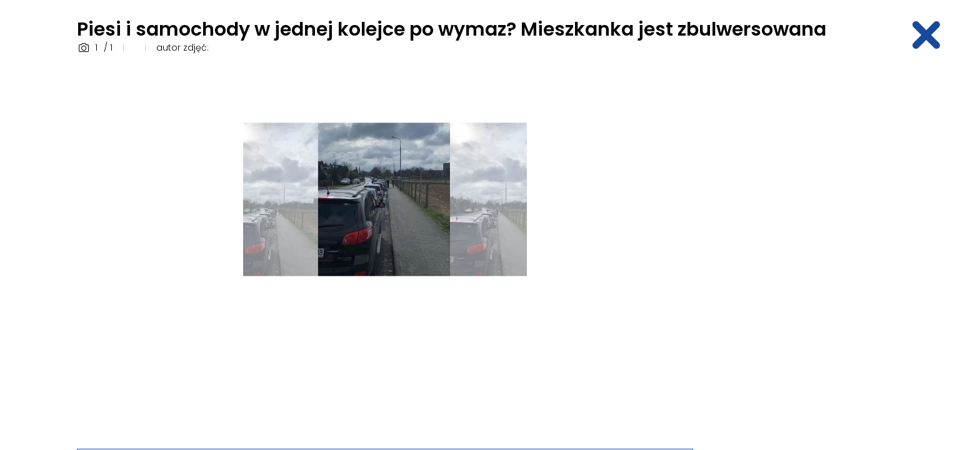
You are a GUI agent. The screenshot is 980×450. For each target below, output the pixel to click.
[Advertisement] (806, 252)
